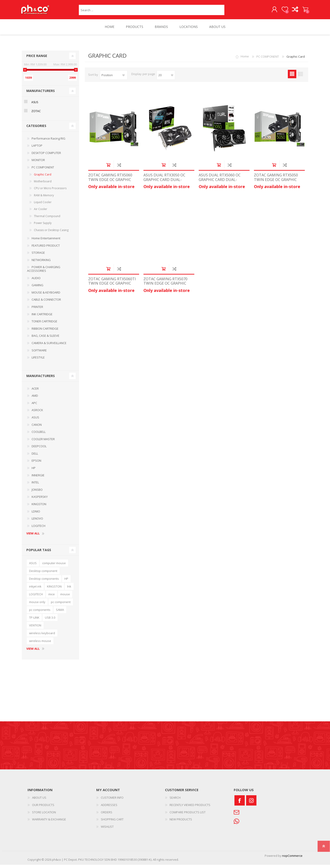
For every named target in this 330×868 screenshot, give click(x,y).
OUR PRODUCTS (43, 808)
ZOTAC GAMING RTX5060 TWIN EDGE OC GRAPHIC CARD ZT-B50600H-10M (110, 183)
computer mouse (54, 566)
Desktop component (43, 574)
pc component (61, 605)
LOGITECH (38, 529)
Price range (37, 59)
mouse (65, 597)
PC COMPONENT (43, 170)
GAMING (37, 288)
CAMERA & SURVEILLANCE (49, 346)
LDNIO (36, 515)
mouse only (37, 605)
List (301, 77)
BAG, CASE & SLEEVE (45, 339)
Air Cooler (41, 212)
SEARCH (175, 801)
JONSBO (37, 493)
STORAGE (38, 256)
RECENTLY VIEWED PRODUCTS (190, 808)
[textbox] (152, 12)
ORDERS (107, 815)
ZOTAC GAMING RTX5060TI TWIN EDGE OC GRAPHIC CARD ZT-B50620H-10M (112, 287)
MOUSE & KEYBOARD (46, 296)
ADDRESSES (109, 808)
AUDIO (36, 281)
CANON (37, 428)
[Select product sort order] (114, 78)
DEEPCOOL (39, 449)
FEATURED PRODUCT (46, 249)
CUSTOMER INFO (112, 801)
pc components (40, 613)
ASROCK (37, 413)
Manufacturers (41, 94)
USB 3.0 (50, 621)
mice (52, 597)
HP (34, 471)
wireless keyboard (42, 636)
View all (33, 537)
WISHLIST (107, 830)
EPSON (36, 464)
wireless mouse (40, 644)
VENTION (35, 628)
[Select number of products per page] (166, 78)
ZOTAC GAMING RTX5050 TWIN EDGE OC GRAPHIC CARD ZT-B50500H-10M (276, 183)
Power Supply (43, 226)
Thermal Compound (47, 219)
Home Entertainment (46, 241)
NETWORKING (41, 263)
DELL (35, 457)
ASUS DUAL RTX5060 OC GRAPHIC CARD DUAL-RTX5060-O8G (220, 183)
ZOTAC (36, 114)
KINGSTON (39, 507)
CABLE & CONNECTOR (46, 303)
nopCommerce (292, 859)
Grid (292, 77)
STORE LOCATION (44, 815)
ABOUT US (39, 801)
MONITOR (38, 163)
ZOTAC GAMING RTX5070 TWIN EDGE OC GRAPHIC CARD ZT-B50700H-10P (165, 287)
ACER (35, 392)
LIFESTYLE (38, 361)
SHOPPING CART (303, 11)
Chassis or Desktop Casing (51, 233)
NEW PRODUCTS (181, 822)
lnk (69, 590)
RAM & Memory (44, 198)
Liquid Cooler (43, 205)
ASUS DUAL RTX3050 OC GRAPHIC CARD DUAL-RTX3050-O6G (164, 183)
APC (34, 406)
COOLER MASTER (43, 442)
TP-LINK (34, 621)
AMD (35, 399)
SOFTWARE (39, 353)
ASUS (35, 105)
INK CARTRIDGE (42, 317)
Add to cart (108, 168)
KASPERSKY (40, 500)
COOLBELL (39, 435)
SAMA (60, 613)
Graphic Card (43, 178)
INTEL (35, 485)
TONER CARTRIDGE (44, 324)
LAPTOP (37, 149)
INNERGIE (38, 478)
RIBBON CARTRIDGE (45, 332)
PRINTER (37, 310)
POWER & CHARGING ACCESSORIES (44, 272)
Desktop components (44, 582)
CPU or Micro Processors (50, 191)
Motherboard (43, 185)
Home (245, 60)
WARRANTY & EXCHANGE (49, 822)
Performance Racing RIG (48, 142)
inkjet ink (35, 590)
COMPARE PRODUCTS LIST (188, 815)
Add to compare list (119, 168)
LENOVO (37, 522)
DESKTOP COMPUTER (46, 156)
